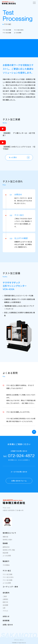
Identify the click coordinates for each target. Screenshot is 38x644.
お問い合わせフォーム (19, 481)
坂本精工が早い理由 (9, 550)
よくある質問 (18, 33)
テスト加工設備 (7, 33)
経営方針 (5, 603)
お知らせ (6, 617)
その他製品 (6, 565)
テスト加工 (7, 571)
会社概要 (5, 605)
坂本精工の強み (7, 540)
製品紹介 (6, 562)
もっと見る (19, 157)
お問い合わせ (8, 625)
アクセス (5, 611)
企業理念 (5, 600)
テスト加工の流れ (19, 30)
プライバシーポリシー (19, 640)
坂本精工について (10, 533)
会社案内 (6, 593)
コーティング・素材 (10, 587)
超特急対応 (6, 547)
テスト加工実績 (7, 30)
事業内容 (5, 537)
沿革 (4, 608)
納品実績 (5, 553)
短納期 (5, 544)
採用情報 (6, 621)
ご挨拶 (5, 597)
